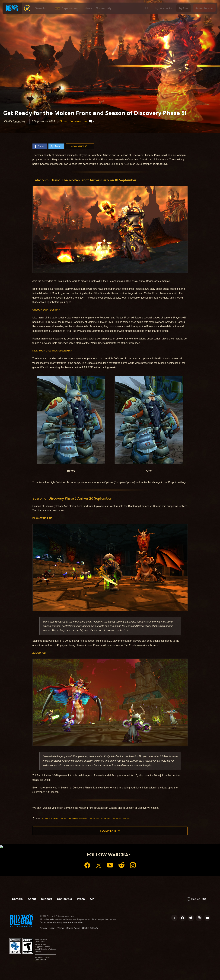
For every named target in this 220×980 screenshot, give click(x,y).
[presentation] (12, 8)
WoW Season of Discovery (74, 818)
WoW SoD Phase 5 (122, 818)
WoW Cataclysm (50, 818)
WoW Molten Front (100, 818)
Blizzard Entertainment (73, 121)
